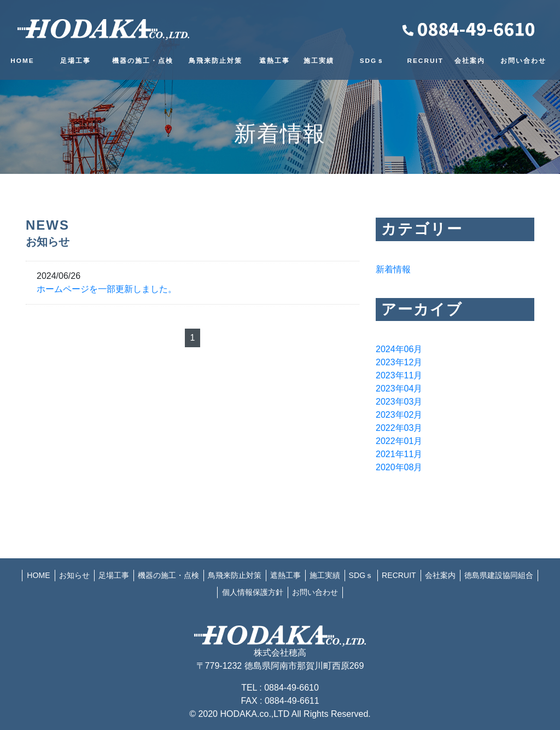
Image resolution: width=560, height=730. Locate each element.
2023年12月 (399, 362)
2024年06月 (399, 349)
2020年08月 (399, 467)
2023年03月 (399, 402)
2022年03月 (399, 428)
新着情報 (393, 269)
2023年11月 (399, 375)
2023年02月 (399, 415)
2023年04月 (399, 389)
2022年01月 (399, 441)
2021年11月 (399, 454)
